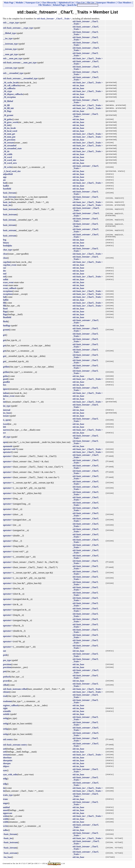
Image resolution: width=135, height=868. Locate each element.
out (4, 651)
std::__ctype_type (11, 23)
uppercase (8, 813)
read (5, 696)
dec (5, 271)
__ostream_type (10, 68)
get (4, 335)
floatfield (7, 317)
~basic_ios (8, 838)
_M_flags (7, 111)
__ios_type (8, 38)
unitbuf (6, 807)
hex (5, 385)
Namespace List (33, 3)
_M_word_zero (10, 163)
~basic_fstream (10, 834)
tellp (5, 784)
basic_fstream (9, 193)
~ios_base (7, 857)
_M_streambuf (10, 146)
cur (5, 268)
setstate (6, 755)
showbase (7, 758)
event (5, 285)
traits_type (8, 795)
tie (4, 788)
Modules (19, 3)
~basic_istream (10, 848)
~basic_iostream (10, 842)
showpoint (8, 760)
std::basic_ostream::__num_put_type (20, 63)
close (5, 258)
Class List (80, 3)
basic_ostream (9, 230)
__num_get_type (10, 54)
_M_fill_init (8, 108)
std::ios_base (78, 85)
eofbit (6, 279)
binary (6, 243)
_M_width (8, 154)
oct (4, 433)
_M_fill (6, 105)
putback (7, 677)
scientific (7, 711)
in (4, 399)
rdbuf (6, 685)
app (5, 177)
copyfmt (7, 262)
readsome (7, 701)
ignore (6, 389)
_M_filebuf (8, 101)
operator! (7, 452)
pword (6, 681)
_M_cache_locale (11, 83)
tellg (5, 779)
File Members (45, 5)
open (5, 442)
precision (7, 664)
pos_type (7, 660)
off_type (7, 437)
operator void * (10, 449)
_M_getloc (8, 119)
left (4, 427)
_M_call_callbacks (11, 85)
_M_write (7, 167)
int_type (7, 406)
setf (5, 749)
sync (5, 770)
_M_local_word (10, 131)
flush (5, 321)
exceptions (8, 291)
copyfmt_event (10, 265)
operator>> (8, 562)
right (5, 708)
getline (6, 367)
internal (7, 410)
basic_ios (7, 202)
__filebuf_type (9, 33)
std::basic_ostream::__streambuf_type (20, 78)
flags (5, 312)
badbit (6, 186)
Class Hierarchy (49, 3)
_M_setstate (8, 143)
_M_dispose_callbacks (13, 94)
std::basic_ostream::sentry (15, 745)
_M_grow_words (11, 122)
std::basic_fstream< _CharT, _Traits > (54, 19)
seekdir (6, 714)
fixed (5, 309)
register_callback (11, 705)
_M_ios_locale (9, 128)
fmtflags (7, 326)
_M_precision (9, 140)
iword (6, 424)
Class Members (125, 3)
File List (90, 3)
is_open (6, 420)
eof (4, 277)
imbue (6, 393)
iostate (6, 416)
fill (4, 303)
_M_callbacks (9, 88)
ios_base (7, 413)
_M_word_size (10, 160)
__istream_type (10, 49)
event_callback (10, 288)
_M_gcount (8, 115)
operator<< (8, 456)
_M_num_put (9, 137)
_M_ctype (8, 91)
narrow (6, 430)
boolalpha (8, 246)
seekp (6, 729)
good (5, 379)
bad (5, 183)
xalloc (6, 830)
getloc (6, 376)
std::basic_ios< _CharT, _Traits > (88, 58)
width (6, 819)
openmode (8, 446)
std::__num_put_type (13, 58)
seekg (5, 718)
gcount (6, 330)
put (5, 671)
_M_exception (9, 97)
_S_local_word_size (12, 171)
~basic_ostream (10, 853)
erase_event (8, 282)
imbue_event (9, 396)
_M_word (7, 157)
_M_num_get (9, 134)
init (5, 402)
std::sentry (8, 739)
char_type (8, 250)
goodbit (6, 382)
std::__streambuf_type (13, 73)
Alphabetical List (66, 3)
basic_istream (9, 220)
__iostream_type (10, 44)
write (5, 826)
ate (4, 180)
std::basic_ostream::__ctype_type (18, 28)
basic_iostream (10, 209)
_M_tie (6, 151)
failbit (6, 300)
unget (6, 803)
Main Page (9, 3)
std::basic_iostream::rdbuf (15, 689)
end (5, 274)
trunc (5, 799)
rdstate (6, 692)
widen (6, 816)
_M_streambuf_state (12, 148)
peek (5, 655)
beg (5, 240)
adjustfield (8, 174)
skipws (6, 766)
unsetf (6, 810)
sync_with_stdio (10, 774)
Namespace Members (106, 3)
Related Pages (59, 5)
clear (5, 254)
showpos (7, 763)
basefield (7, 189)
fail (4, 297)
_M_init (7, 125)
